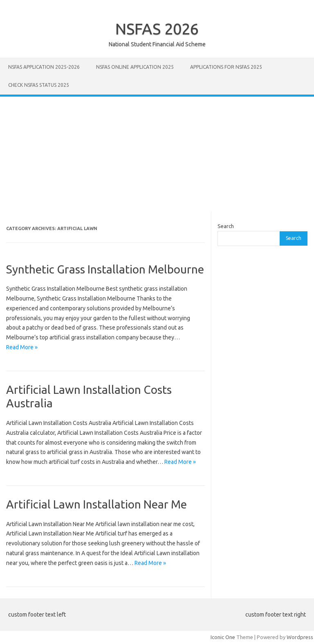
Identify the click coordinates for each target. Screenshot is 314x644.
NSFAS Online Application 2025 (135, 67)
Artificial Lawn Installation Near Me (96, 504)
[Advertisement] (157, 154)
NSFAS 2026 (157, 29)
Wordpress (300, 637)
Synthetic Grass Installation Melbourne (105, 269)
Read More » (22, 347)
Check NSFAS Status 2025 (39, 85)
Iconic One (223, 637)
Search (226, 226)
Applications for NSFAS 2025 (226, 67)
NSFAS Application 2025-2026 (44, 67)
